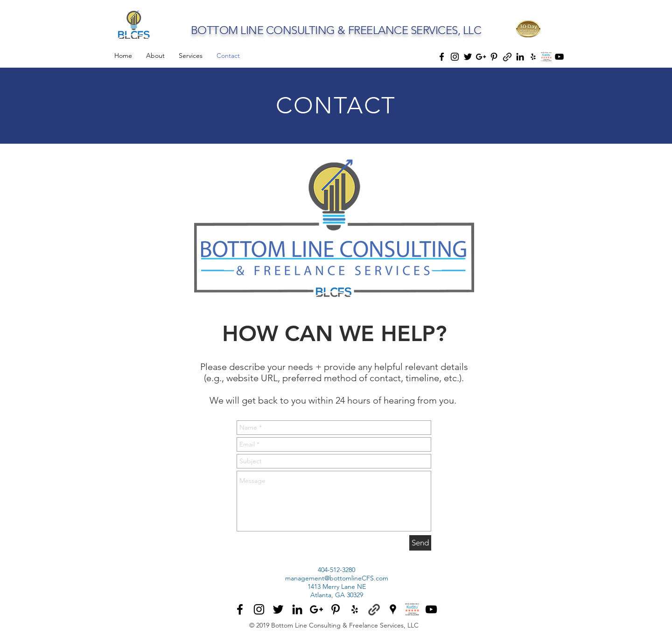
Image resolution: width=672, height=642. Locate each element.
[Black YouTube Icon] (559, 57)
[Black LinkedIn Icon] (520, 57)
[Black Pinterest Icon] (494, 57)
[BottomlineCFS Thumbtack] (374, 609)
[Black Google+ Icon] (481, 57)
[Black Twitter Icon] (468, 57)
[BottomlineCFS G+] (316, 609)
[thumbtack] (507, 57)
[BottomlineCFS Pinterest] (336, 609)
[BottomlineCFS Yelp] (355, 609)
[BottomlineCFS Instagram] (259, 609)
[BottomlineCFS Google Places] (393, 609)
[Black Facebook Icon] (442, 57)
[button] (528, 29)
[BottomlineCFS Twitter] (278, 609)
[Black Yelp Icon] (533, 57)
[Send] (420, 543)
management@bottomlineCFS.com (337, 578)
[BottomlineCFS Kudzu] (412, 609)
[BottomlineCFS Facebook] (240, 609)
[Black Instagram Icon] (455, 57)
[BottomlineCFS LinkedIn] (297, 609)
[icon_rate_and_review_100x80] (546, 57)
